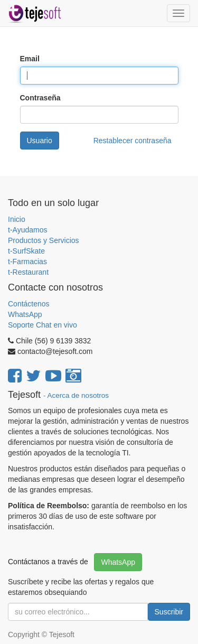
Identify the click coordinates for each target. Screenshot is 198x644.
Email (30, 59)
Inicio (17, 219)
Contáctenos (29, 304)
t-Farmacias (27, 262)
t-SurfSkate (26, 251)
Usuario (40, 141)
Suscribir (169, 612)
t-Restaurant (28, 272)
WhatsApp (26, 314)
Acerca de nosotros (78, 395)
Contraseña (40, 98)
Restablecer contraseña (133, 141)
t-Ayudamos (27, 230)
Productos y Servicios (44, 240)
